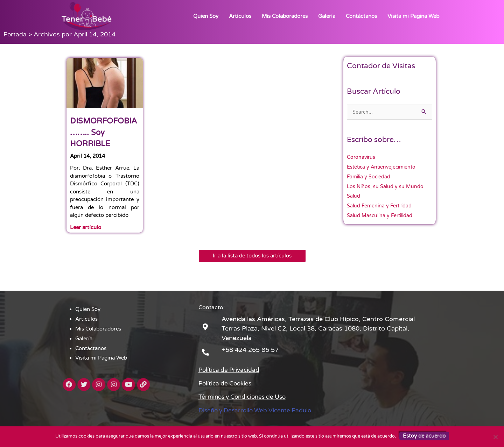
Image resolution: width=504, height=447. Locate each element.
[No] (495, 437)
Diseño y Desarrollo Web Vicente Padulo (258, 410)
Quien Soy (206, 16)
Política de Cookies (227, 383)
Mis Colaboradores (285, 16)
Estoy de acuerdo (424, 436)
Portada (15, 34)
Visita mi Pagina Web (413, 16)
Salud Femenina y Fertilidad (381, 206)
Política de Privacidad (230, 370)
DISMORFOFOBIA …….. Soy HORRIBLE (108, 132)
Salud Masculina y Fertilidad (381, 216)
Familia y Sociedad (370, 177)
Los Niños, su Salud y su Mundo (386, 187)
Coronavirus (362, 157)
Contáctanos (361, 16)
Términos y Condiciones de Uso (246, 397)
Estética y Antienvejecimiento (384, 167)
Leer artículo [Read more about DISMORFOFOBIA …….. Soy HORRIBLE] (86, 227)
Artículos (240, 16)
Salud (354, 196)
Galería (327, 16)
